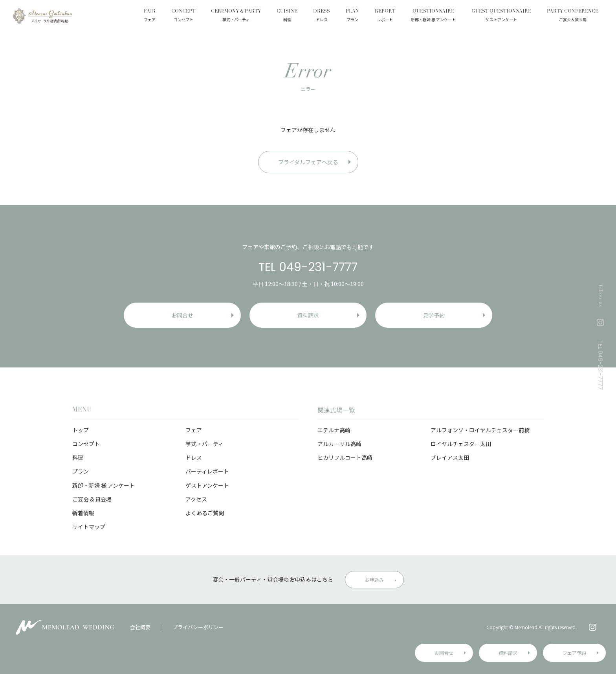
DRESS (322, 16)
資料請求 (508, 653)
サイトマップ (89, 527)
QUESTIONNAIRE (433, 16)
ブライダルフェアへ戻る (308, 162)
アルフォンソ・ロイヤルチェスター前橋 (480, 430)
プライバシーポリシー (198, 627)
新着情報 (83, 513)
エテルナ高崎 (334, 430)
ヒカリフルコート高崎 (345, 457)
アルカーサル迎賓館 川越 (42, 16)
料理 (78, 457)
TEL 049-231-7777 (308, 267)
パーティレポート (207, 471)
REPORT (385, 16)
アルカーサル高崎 (339, 444)
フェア (194, 430)
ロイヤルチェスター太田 (461, 444)
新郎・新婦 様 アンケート (104, 485)
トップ (81, 430)
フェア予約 (574, 653)
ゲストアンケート (207, 485)
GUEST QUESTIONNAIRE (501, 16)
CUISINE (287, 16)
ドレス (194, 457)
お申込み (374, 579)
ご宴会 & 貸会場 (92, 499)
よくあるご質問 (205, 513)
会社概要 (140, 627)
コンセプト (86, 444)
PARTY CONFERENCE (573, 16)
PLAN (352, 16)
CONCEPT (183, 16)
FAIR (150, 16)
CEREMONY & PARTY (236, 16)
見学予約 (434, 315)
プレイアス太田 (450, 457)
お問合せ (444, 653)
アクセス (196, 499)
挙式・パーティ (204, 444)
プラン (81, 471)
